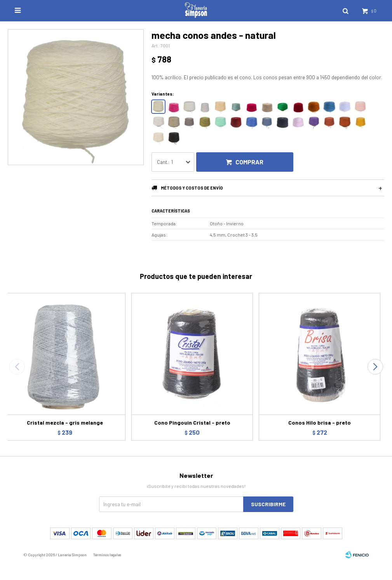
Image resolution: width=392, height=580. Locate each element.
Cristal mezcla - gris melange (65, 422)
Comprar (249, 162)
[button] (375, 367)
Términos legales (107, 555)
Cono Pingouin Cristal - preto (192, 422)
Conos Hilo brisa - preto (320, 422)
